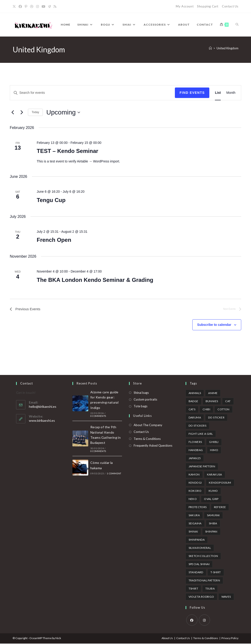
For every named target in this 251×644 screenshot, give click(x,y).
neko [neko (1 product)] (193, 499)
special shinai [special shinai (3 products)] (199, 565)
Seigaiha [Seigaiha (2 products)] (195, 524)
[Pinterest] (26, 7)
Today (35, 112)
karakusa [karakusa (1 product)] (215, 475)
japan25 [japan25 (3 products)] (195, 459)
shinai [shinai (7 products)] (193, 532)
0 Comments (98, 417)
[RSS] (55, 7)
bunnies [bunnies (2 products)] (212, 402)
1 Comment (114, 474)
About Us (167, 639)
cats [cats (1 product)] (192, 410)
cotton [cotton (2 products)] (223, 410)
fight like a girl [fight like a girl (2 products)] (201, 434)
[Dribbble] (32, 7)
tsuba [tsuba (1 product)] (210, 589)
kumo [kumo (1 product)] (213, 491)
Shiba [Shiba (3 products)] (213, 524)
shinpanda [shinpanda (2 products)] (197, 540)
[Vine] (49, 7)
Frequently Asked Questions (153, 446)
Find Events (192, 93)
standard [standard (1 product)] (196, 573)
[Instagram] (37, 7)
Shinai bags (141, 393)
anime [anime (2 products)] (213, 393)
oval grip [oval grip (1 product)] (211, 499)
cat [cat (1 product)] (228, 402)
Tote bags (141, 407)
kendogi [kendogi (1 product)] (195, 483)
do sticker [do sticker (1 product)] (216, 418)
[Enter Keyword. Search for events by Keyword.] (92, 93)
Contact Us (230, 6)
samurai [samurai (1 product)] (213, 516)
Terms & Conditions (147, 439)
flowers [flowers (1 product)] (195, 442)
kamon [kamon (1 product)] (194, 475)
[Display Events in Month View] (231, 93)
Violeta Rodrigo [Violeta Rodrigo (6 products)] (201, 597)
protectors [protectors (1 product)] (198, 507)
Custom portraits (145, 400)
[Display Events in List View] (218, 93)
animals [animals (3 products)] (195, 393)
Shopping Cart (208, 6)
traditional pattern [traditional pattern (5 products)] (204, 581)
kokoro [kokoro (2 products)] (195, 491)
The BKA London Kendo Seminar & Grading (95, 280)
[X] (15, 7)
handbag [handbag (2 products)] (196, 450)
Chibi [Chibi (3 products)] (206, 410)
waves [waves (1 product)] (226, 597)
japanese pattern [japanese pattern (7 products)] (202, 467)
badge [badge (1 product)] (193, 402)
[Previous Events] (13, 112)
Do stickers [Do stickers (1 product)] (197, 426)
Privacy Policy (230, 639)
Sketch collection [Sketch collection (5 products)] (203, 556)
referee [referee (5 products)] (220, 507)
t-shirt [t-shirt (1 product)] (216, 573)
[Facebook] (20, 7)
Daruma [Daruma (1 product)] (195, 418)
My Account (185, 6)
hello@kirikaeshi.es (43, 407)
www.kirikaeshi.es (42, 421)
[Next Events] (22, 112)
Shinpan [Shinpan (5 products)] (211, 532)
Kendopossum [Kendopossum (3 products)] (220, 483)
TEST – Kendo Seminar (68, 151)
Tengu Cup (51, 200)
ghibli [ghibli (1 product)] (214, 442)
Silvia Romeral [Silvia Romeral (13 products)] (200, 548)
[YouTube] (44, 7)
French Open (54, 240)
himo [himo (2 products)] (214, 450)
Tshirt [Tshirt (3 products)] (193, 589)
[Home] (210, 48)
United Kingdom (227, 48)
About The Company (148, 426)
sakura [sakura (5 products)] (194, 516)
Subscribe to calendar (214, 325)
